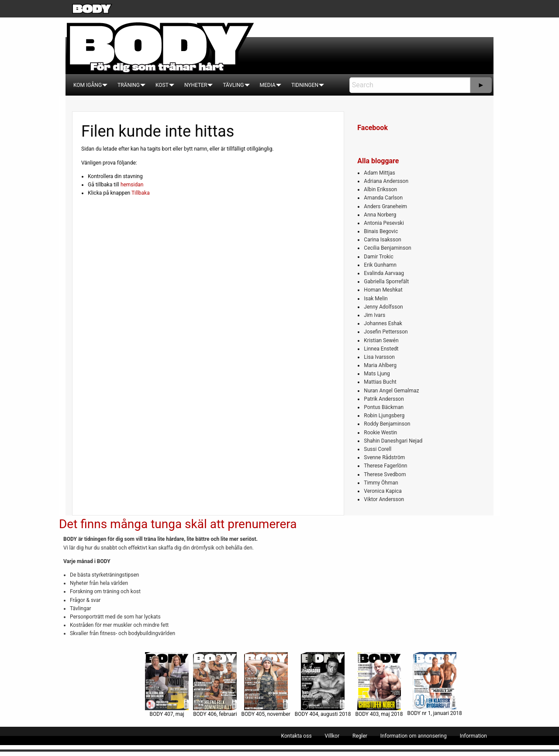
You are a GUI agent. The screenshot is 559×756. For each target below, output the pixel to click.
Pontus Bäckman (384, 407)
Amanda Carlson (383, 198)
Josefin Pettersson (386, 332)
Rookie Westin (380, 433)
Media (268, 85)
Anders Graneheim (385, 206)
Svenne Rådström (384, 457)
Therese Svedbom (385, 474)
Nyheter (196, 85)
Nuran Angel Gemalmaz (391, 391)
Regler (360, 736)
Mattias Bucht (380, 382)
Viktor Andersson (384, 499)
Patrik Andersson (384, 399)
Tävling (233, 85)
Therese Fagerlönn (385, 466)
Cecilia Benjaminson (387, 248)
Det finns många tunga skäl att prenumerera (178, 524)
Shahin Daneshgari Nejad (393, 441)
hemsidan (132, 185)
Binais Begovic (381, 231)
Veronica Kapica (383, 491)
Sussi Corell (378, 449)
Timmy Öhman (381, 483)
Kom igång (88, 85)
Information (473, 736)
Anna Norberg (380, 215)
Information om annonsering (414, 736)
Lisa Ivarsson (379, 357)
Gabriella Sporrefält (386, 282)
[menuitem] (88, 85)
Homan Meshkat (383, 290)
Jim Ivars (374, 315)
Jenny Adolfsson (383, 307)
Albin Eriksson (380, 189)
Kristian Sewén (381, 340)
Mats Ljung (377, 374)
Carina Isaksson (382, 240)
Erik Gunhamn (380, 265)
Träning (129, 85)
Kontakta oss (297, 736)
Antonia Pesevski (384, 223)
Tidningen (305, 85)
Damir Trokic (378, 257)
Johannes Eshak (383, 323)
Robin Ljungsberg (384, 416)
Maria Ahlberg (380, 365)
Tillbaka (141, 193)
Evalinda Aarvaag (384, 273)
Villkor (332, 736)
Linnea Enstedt (381, 349)
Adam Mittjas (379, 173)
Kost (162, 85)
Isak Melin (376, 299)
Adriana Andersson (386, 181)
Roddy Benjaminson (387, 424)
